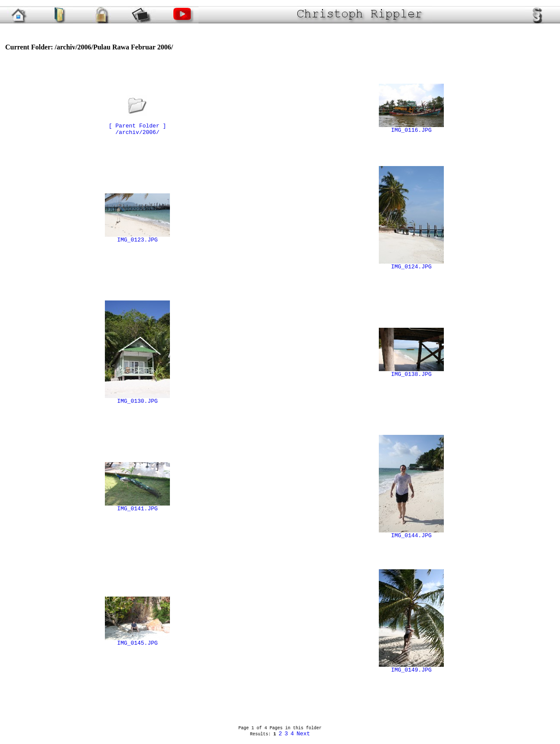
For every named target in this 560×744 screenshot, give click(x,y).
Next (303, 734)
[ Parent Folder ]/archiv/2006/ (138, 124)
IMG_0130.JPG (137, 399)
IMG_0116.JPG (411, 128)
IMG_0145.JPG (137, 641)
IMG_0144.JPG (411, 533)
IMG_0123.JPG (137, 238)
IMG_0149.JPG (411, 668)
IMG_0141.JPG (137, 506)
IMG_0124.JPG (411, 264)
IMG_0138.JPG (411, 372)
